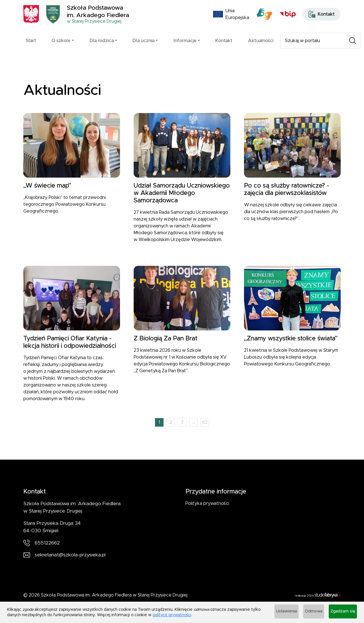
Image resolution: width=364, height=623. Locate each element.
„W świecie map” (47, 196)
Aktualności (261, 48)
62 (205, 433)
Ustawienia (275, 613)
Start (31, 48)
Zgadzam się (341, 613)
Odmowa (307, 613)
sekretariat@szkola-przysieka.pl (70, 566)
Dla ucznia (143, 48)
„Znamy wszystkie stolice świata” (291, 349)
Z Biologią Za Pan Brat (166, 349)
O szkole (61, 48)
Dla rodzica (102, 48)
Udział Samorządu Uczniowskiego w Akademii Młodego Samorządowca (182, 204)
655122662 (47, 554)
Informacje (185, 48)
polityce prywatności (182, 616)
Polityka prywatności (207, 514)
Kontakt (224, 48)
